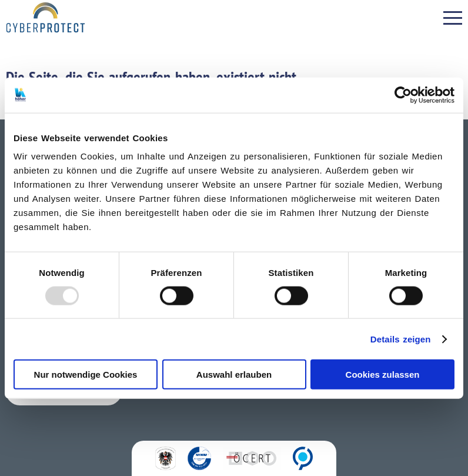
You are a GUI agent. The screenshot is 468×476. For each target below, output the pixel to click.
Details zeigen (401, 339)
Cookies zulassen (383, 375)
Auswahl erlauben (234, 375)
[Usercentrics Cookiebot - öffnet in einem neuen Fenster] (403, 95)
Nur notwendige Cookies (86, 375)
